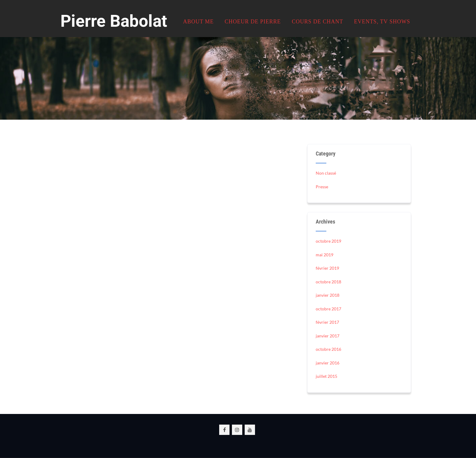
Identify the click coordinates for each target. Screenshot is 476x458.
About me (198, 22)
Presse (322, 187)
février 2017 (327, 322)
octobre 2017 (328, 309)
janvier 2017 (328, 336)
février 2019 (327, 268)
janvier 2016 (328, 363)
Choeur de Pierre (253, 22)
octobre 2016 (328, 349)
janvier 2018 (328, 295)
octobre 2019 (328, 241)
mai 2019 (325, 255)
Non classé (326, 173)
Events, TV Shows (382, 22)
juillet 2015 (326, 376)
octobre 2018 (328, 282)
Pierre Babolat (114, 21)
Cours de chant (317, 22)
